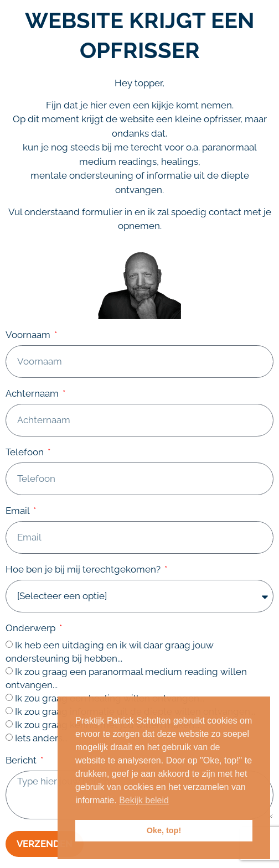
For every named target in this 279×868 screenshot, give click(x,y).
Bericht (22, 761)
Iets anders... (41, 738)
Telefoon (26, 453)
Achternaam (33, 394)
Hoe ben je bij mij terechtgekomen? (84, 570)
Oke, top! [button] (164, 830)
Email (19, 511)
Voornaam (29, 335)
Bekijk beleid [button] (144, 800)
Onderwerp (32, 628)
